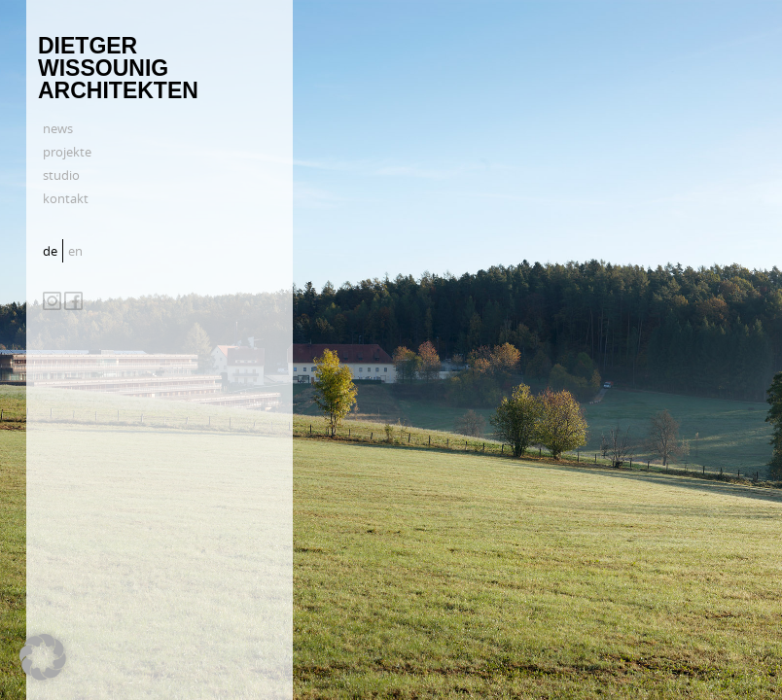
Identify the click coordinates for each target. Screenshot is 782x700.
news (58, 128)
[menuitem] (53, 251)
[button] (43, 657)
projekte (67, 152)
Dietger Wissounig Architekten (118, 68)
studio (61, 175)
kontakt (66, 198)
